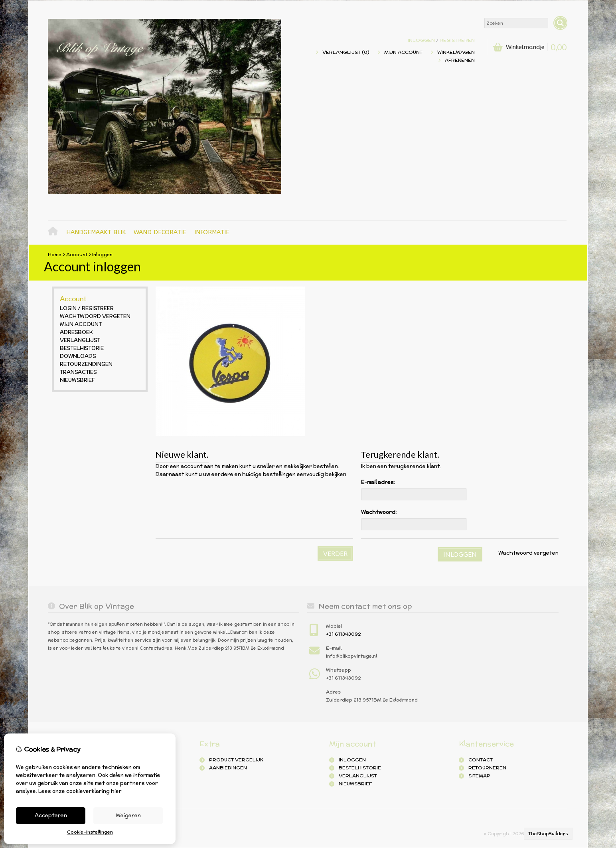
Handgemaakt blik (96, 232)
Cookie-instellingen (90, 832)
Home (55, 233)
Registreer (98, 308)
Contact (481, 760)
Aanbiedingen (228, 768)
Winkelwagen (456, 52)
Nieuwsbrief (77, 380)
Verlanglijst (80, 340)
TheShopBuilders (548, 834)
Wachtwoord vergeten (95, 316)
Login (68, 308)
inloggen (352, 760)
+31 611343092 (343, 634)
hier (116, 791)
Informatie (212, 232)
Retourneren (487, 768)
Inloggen (421, 40)
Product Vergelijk (236, 760)
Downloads (78, 356)
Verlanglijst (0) (346, 52)
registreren (457, 40)
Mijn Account (403, 52)
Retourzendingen (86, 364)
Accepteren (51, 815)
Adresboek (76, 332)
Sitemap (479, 776)
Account (77, 254)
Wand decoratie (160, 232)
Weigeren (128, 815)
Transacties (78, 372)
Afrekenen (460, 60)
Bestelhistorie (82, 348)
